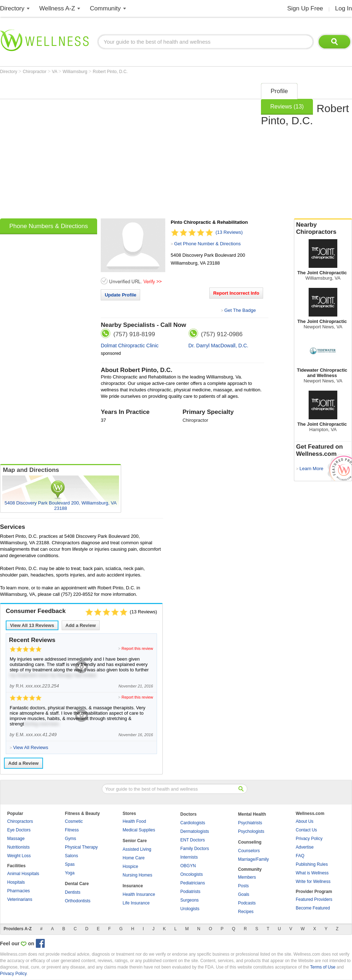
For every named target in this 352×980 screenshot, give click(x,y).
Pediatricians (193, 883)
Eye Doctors (19, 830)
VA (55, 72)
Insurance (133, 886)
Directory (12, 8)
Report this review (137, 648)
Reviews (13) (287, 107)
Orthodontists (78, 901)
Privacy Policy (309, 839)
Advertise (305, 847)
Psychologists (251, 831)
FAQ (300, 856)
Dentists (73, 892)
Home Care (134, 858)
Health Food (134, 821)
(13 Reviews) (229, 232)
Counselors (249, 851)
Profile (279, 91)
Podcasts (247, 903)
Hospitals (16, 882)
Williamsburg (76, 72)
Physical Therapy (81, 847)
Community (105, 8)
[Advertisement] (69, 148)
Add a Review (81, 625)
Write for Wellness (313, 882)
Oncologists (192, 874)
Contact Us (306, 830)
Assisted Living (137, 849)
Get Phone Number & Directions (208, 244)
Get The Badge (240, 310)
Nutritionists (18, 847)
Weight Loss (19, 856)
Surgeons (189, 900)
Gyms (70, 839)
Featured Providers (314, 899)
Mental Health (252, 814)
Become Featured (313, 908)
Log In (344, 8)
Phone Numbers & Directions (49, 226)
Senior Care (135, 841)
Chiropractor (35, 72)
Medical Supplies (139, 830)
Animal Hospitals (23, 874)
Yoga (70, 873)
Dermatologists (195, 831)
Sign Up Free (305, 8)
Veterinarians (20, 899)
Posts (243, 886)
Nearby (323, 228)
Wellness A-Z (57, 8)
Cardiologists (193, 823)
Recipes (246, 912)
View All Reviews (32, 625)
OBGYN (188, 866)
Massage (16, 839)
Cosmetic (74, 821)
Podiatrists (190, 892)
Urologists (190, 909)
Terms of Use (323, 967)
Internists (189, 857)
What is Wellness (312, 873)
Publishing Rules (312, 864)
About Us (305, 821)
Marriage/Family (253, 859)
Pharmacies (18, 891)
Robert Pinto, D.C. (110, 72)
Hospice (130, 866)
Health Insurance (139, 894)
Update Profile (120, 295)
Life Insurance (136, 903)
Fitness (72, 830)
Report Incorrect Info (236, 293)
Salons (72, 856)
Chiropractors (20, 821)
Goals (244, 894)
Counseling (250, 842)
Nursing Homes (137, 875)
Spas (70, 864)
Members (247, 877)
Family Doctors (195, 849)
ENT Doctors (192, 840)
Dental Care (77, 884)
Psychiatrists (250, 823)
